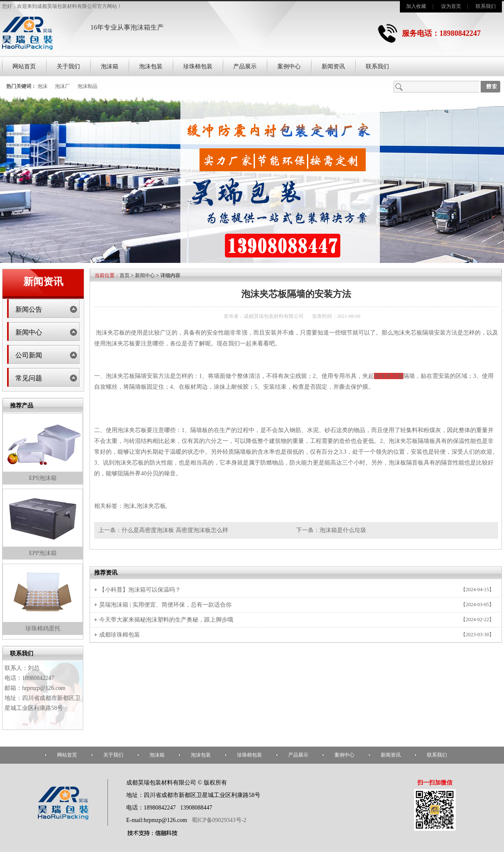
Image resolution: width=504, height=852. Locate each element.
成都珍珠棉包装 (120, 635)
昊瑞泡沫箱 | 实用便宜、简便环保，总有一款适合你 (165, 605)
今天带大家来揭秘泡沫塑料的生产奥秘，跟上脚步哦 (166, 620)
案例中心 (289, 66)
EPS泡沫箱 (42, 478)
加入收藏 (416, 6)
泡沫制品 (87, 86)
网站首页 (24, 66)
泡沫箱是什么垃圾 (343, 530)
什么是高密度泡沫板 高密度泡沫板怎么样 (175, 530)
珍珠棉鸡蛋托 (43, 628)
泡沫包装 (151, 66)
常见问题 (29, 378)
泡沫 (42, 86)
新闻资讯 (333, 66)
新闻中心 (29, 332)
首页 (125, 275)
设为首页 (451, 6)
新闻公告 (29, 309)
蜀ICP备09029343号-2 (219, 820)
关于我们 (68, 66)
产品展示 (245, 66)
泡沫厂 (62, 86)
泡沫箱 (110, 66)
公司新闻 (29, 355)
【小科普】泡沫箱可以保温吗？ (140, 590)
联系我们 (486, 6)
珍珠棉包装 (198, 66)
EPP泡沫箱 (42, 553)
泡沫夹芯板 (110, 333)
